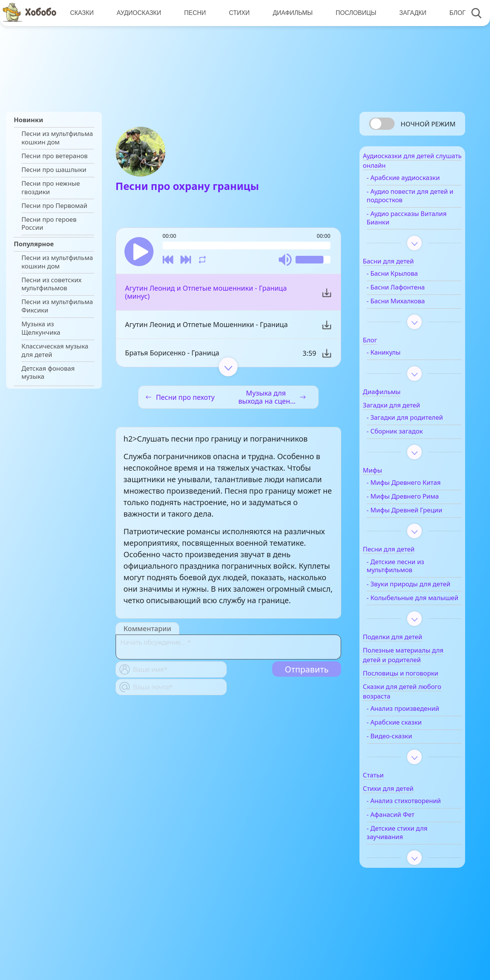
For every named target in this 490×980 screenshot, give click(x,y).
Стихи (237, 13)
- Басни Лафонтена (410, 292)
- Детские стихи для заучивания (411, 879)
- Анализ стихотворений (404, 843)
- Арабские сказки (408, 760)
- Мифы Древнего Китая (418, 496)
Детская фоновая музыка (48, 373)
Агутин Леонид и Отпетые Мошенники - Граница (207, 327)
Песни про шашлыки (54, 170)
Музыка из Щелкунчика (41, 328)
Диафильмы (290, 13)
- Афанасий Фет (405, 861)
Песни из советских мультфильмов (51, 284)
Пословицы (353, 13)
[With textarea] (228, 650)
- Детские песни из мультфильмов (410, 587)
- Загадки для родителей (402, 426)
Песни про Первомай (54, 206)
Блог (453, 13)
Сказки (82, 13)
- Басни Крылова (407, 278)
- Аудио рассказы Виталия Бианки (407, 222)
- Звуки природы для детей (413, 609)
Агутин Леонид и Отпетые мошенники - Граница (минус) (206, 295)
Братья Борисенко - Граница (172, 355)
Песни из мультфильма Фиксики (57, 306)
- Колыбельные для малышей (411, 631)
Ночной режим (428, 124)
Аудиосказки (138, 13)
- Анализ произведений (417, 746)
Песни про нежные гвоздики (51, 188)
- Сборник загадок (409, 444)
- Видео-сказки (404, 774)
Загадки (409, 13)
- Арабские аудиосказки (417, 182)
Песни (194, 13)
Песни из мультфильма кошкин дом (57, 138)
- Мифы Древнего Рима (417, 509)
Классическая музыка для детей (55, 350)
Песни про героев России (49, 224)
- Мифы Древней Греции (407, 527)
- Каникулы (398, 357)
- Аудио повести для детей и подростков (412, 200)
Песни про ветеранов (55, 156)
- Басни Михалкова (410, 306)
